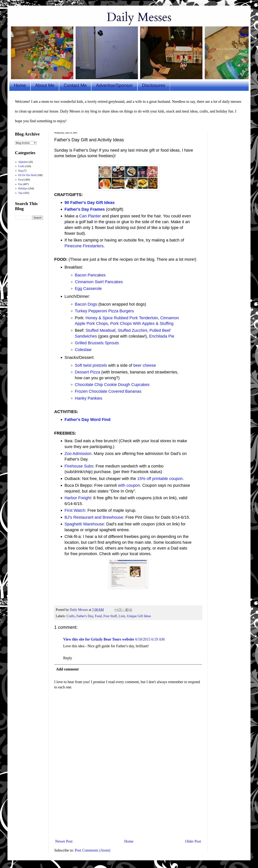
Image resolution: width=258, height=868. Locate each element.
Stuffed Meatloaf (100, 330)
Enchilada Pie (162, 336)
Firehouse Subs (79, 466)
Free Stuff (110, 616)
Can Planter (90, 216)
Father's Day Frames (85, 209)
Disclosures (154, 85)
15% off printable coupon (160, 479)
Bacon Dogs (86, 304)
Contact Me (75, 85)
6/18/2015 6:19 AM (150, 639)
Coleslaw (83, 350)
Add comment (67, 669)
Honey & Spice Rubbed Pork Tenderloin (122, 318)
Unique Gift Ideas (139, 616)
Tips (21, 193)
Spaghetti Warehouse (84, 524)
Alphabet (23, 162)
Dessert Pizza (87, 372)
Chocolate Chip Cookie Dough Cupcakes (112, 385)
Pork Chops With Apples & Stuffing (142, 323)
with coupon (129, 485)
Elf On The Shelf (27, 175)
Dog (21, 171)
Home (20, 85)
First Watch (75, 510)
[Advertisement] (128, 805)
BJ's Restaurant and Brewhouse (94, 517)
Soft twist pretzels (91, 365)
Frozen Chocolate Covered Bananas (108, 391)
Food (98, 616)
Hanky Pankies (89, 398)
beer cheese (145, 365)
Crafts (70, 616)
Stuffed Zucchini (132, 330)
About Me (45, 85)
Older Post (193, 841)
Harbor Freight (78, 498)
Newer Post (64, 841)
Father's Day (85, 616)
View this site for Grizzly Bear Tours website (99, 639)
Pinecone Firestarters (84, 246)
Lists (122, 616)
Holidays (23, 188)
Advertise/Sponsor (114, 85)
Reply (68, 658)
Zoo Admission (78, 454)
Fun (20, 184)
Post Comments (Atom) (93, 850)
